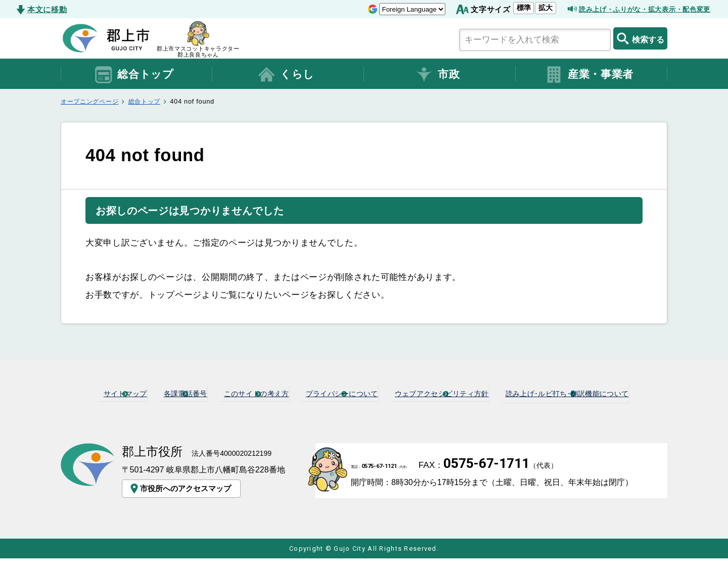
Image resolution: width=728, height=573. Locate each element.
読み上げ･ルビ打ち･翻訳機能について (369, 409)
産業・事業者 (589, 75)
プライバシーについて (426, 393)
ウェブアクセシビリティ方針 (551, 393)
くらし (286, 75)
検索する (640, 38)
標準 (501, 8)
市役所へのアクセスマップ (182, 503)
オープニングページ (92, 101)
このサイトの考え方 (320, 393)
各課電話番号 (231, 393)
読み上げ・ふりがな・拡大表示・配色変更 (635, 9)
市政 (437, 75)
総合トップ (134, 75)
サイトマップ (156, 393)
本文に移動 (47, 9)
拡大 (523, 8)
